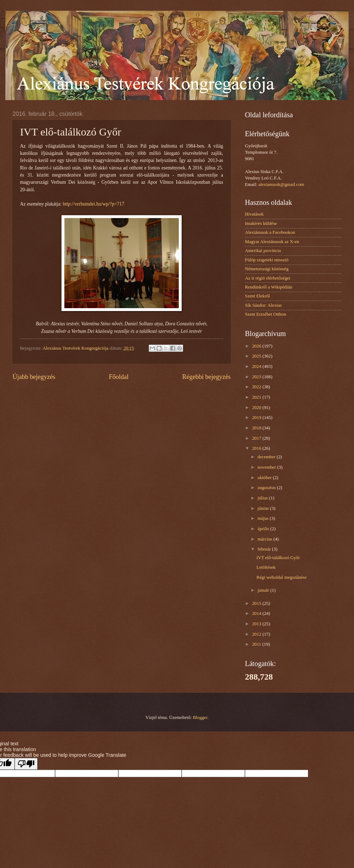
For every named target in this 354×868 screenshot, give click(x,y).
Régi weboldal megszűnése (281, 577)
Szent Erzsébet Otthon (265, 314)
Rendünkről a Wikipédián (269, 287)
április (264, 529)
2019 (257, 418)
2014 (257, 613)
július (263, 498)
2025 (257, 356)
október (265, 478)
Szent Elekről (257, 296)
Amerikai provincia (263, 251)
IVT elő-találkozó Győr (278, 558)
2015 (257, 603)
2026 (257, 346)
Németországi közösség (267, 269)
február (265, 549)
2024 (257, 366)
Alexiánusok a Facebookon (270, 232)
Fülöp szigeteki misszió (267, 260)
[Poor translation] (26, 764)
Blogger (200, 717)
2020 (257, 408)
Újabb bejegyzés (34, 377)
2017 (257, 438)
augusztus (267, 488)
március (265, 539)
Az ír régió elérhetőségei (268, 278)
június (264, 508)
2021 (257, 397)
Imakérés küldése (261, 223)
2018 (257, 428)
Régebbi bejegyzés (206, 377)
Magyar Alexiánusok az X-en (272, 242)
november (267, 467)
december (267, 457)
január (264, 590)
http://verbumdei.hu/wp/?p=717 (94, 204)
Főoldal (119, 377)
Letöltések (266, 567)
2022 (257, 387)
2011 (257, 644)
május (264, 518)
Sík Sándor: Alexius (263, 305)
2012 (257, 634)
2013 (257, 624)
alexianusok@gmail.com (281, 184)
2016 (257, 448)
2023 (257, 377)
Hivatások (254, 214)
